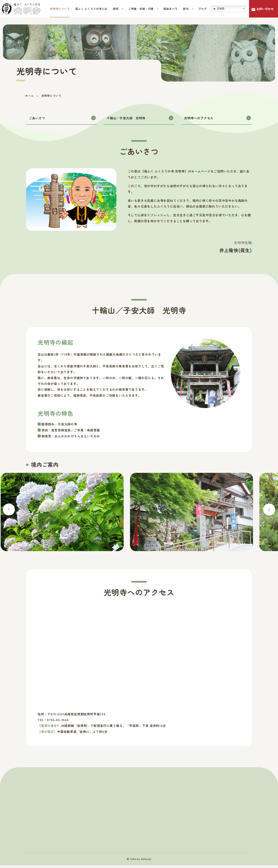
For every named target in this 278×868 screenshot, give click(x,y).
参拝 (116, 9)
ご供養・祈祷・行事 (141, 9)
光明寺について (60, 9)
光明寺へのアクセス (218, 119)
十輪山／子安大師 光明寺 (140, 119)
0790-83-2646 (58, 721)
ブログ (203, 9)
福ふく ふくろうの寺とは (91, 9)
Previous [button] (9, 511)
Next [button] (269, 511)
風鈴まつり (170, 9)
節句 (186, 9)
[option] (204, 515)
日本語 (218, 9)
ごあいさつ (62, 119)
